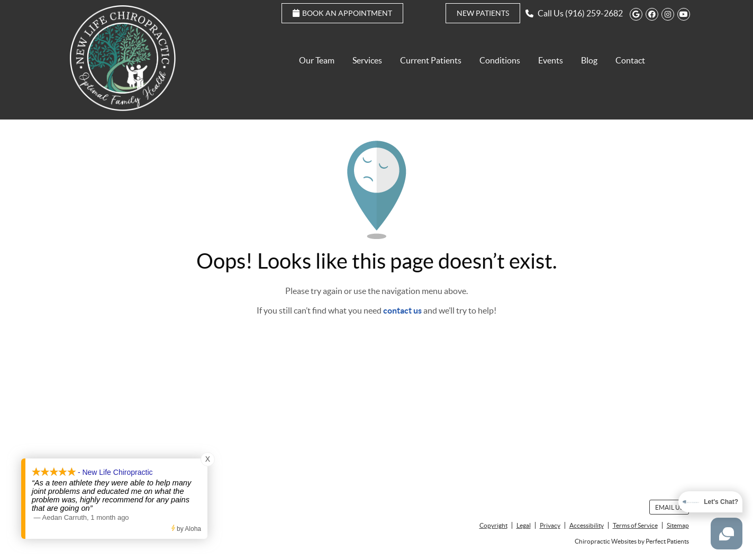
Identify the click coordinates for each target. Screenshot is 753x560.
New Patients (483, 13)
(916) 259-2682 (594, 13)
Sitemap (678, 525)
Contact (630, 60)
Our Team (317, 60)
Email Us (669, 507)
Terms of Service (635, 525)
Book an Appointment (342, 13)
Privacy (550, 525)
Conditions (500, 60)
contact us (402, 310)
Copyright (493, 525)
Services (367, 60)
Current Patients (431, 60)
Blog (589, 60)
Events (551, 60)
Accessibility (587, 525)
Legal (524, 525)
